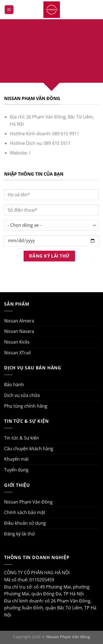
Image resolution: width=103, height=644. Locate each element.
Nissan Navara (19, 331)
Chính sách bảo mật (25, 512)
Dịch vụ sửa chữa (22, 395)
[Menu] (9, 10)
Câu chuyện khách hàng (29, 449)
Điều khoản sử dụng (25, 523)
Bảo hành (14, 385)
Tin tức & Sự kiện (22, 438)
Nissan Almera (19, 321)
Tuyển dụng (16, 470)
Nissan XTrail (17, 353)
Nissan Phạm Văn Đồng (28, 502)
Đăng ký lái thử (20, 534)
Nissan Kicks (17, 342)
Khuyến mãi (16, 459)
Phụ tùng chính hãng (26, 406)
